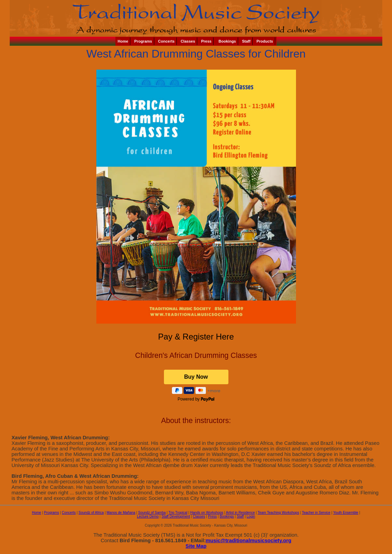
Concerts (166, 41)
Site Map (196, 546)
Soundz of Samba (152, 513)
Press (206, 41)
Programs (143, 41)
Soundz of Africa (91, 513)
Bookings (227, 41)
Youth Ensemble (346, 513)
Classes (188, 41)
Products (265, 41)
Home (123, 41)
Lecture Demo (148, 516)
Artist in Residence (240, 513)
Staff (246, 41)
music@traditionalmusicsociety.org (249, 540)
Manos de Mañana (121, 513)
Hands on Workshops (207, 513)
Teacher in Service (316, 513)
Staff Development (176, 516)
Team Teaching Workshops (278, 513)
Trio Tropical (178, 513)
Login (251, 516)
